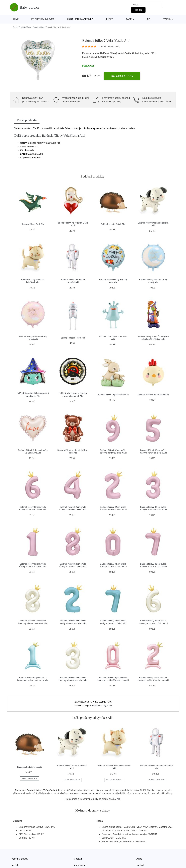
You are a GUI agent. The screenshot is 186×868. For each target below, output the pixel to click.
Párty (129, 19)
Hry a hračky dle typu (42, 19)
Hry (148, 19)
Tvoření (167, 19)
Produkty (22, 27)
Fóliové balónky (38, 27)
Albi (119, 799)
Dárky (110, 19)
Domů (16, 19)
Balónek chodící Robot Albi (73, 338)
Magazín (78, 859)
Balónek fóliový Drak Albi (33, 224)
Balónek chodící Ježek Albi (113, 224)
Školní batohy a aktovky (80, 19)
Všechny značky (20, 859)
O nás (139, 859)
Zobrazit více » (107, 57)
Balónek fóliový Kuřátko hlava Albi (153, 395)
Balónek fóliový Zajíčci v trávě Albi (113, 395)
